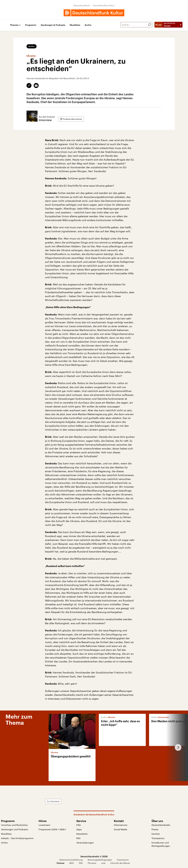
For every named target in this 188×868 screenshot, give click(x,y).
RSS (78, 838)
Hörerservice (121, 825)
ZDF (81, 863)
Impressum (123, 860)
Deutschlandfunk (82, 5)
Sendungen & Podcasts (53, 25)
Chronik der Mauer (120, 863)
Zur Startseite (53, 801)
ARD (71, 863)
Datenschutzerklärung (71, 860)
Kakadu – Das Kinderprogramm (17, 838)
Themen (14, 25)
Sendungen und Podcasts (15, 829)
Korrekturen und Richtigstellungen (161, 844)
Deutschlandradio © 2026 (94, 856)
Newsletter (82, 834)
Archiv (88, 25)
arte (103, 863)
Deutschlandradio (161, 825)
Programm (31, 25)
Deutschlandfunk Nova (104, 5)
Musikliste (75, 25)
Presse (155, 829)
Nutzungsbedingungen (100, 860)
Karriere (156, 834)
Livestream (44, 825)
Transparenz (158, 838)
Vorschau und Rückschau (14, 825)
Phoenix (92, 863)
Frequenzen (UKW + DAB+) (52, 829)
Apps (79, 829)
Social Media (121, 829)
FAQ (78, 825)
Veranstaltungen (85, 843)
